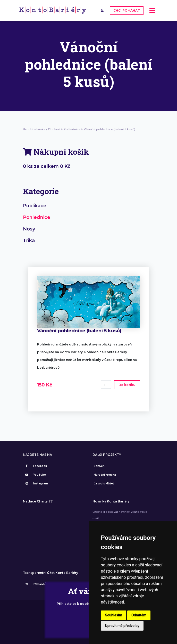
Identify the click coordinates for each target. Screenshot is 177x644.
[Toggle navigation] (152, 11)
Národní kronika (105, 475)
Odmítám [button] (139, 615)
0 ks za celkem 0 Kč (47, 166)
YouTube (35, 475)
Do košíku (127, 385)
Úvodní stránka (34, 129)
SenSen (99, 466)
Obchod (54, 129)
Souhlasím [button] (114, 615)
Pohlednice (72, 129)
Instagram (36, 484)
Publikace (35, 206)
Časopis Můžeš (104, 484)
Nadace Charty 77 (38, 501)
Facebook (36, 466)
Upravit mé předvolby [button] (122, 626)
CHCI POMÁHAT (127, 10)
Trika (29, 241)
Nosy (29, 229)
